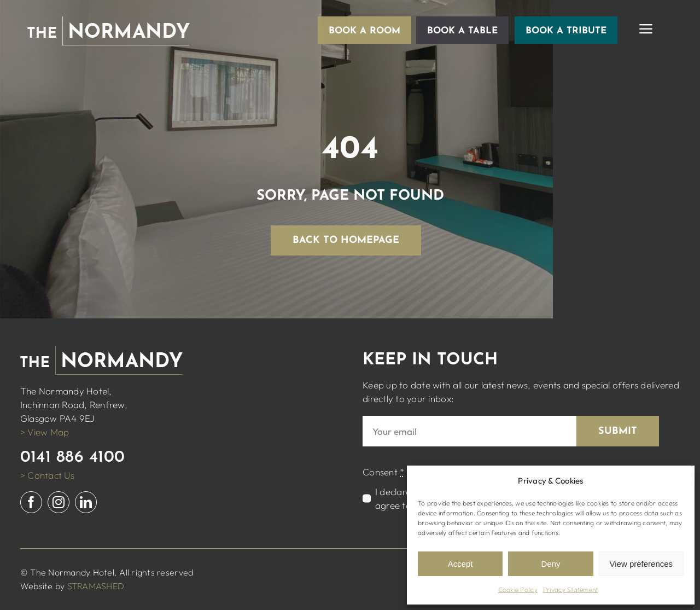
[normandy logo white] (109, 21)
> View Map (45, 432)
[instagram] (59, 502)
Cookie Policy (518, 589)
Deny (550, 564)
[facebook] (31, 502)
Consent (383, 472)
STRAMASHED (96, 586)
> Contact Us (47, 475)
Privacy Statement (570, 589)
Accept (460, 564)
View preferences (641, 564)
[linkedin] (86, 502)
